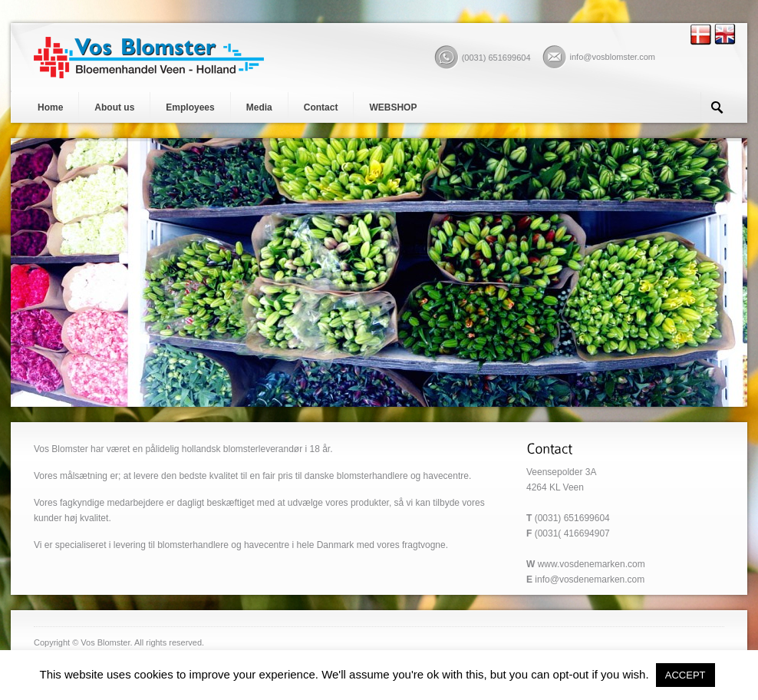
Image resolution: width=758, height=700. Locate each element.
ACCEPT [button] (685, 675)
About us (114, 107)
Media (259, 107)
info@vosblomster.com (613, 57)
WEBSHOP (393, 107)
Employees (190, 107)
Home (50, 107)
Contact (321, 107)
